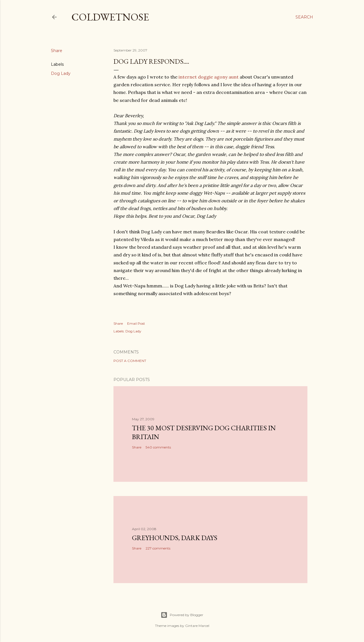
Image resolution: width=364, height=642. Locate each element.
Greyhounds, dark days (175, 538)
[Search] (304, 17)
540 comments (158, 447)
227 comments (158, 548)
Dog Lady (61, 73)
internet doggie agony (203, 77)
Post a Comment (130, 361)
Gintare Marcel (197, 626)
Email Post (136, 323)
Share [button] (57, 51)
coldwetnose (110, 17)
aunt (233, 77)
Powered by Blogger (182, 615)
